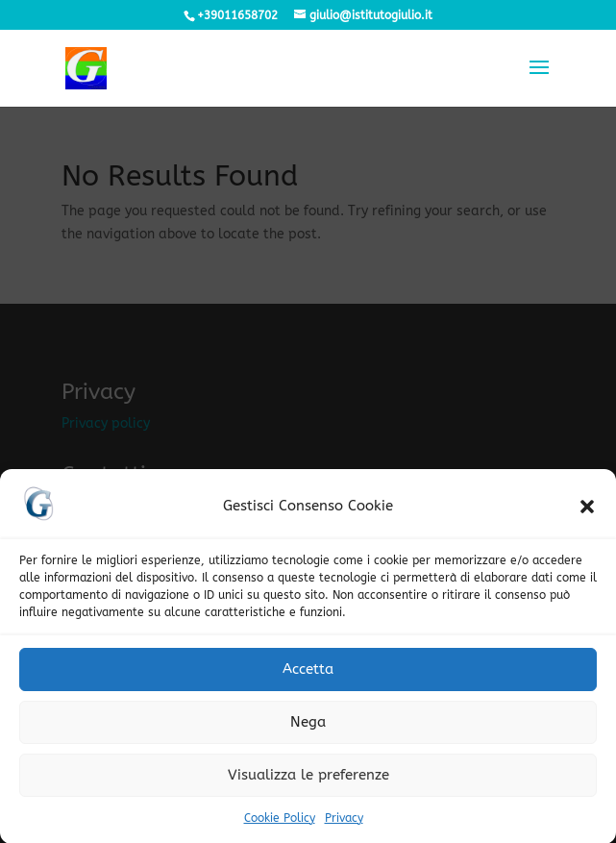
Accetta (308, 678)
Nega (308, 731)
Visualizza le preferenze (308, 783)
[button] (587, 515)
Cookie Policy (280, 827)
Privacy (344, 827)
